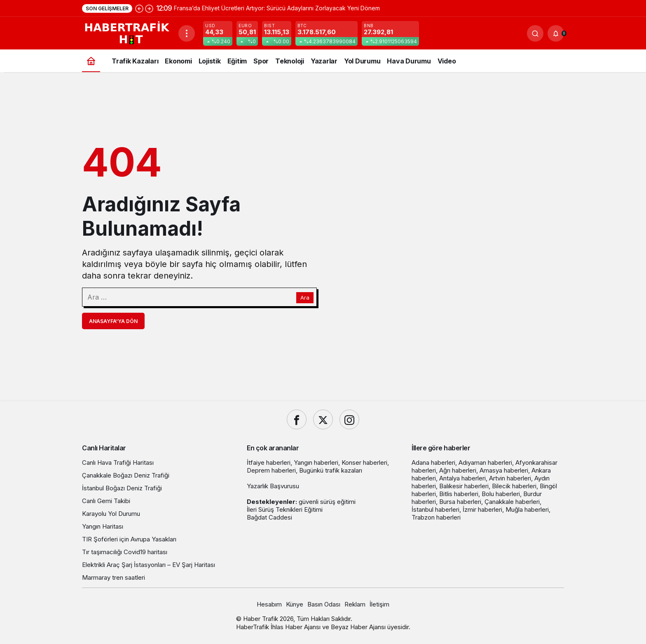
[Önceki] (139, 8)
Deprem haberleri (271, 470)
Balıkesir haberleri (464, 486)
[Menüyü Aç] (187, 33)
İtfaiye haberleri (269, 463)
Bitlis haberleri (459, 494)
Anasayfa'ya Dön (113, 321)
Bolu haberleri (501, 494)
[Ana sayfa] (91, 61)
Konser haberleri (364, 463)
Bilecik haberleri (514, 486)
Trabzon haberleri (436, 517)
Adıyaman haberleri (485, 463)
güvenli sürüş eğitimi (327, 502)
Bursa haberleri (460, 502)
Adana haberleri (433, 463)
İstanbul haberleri (435, 509)
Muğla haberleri (527, 509)
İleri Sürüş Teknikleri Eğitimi (285, 509)
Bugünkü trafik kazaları (331, 470)
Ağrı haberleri (458, 470)
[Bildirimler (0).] (556, 33)
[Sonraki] (149, 8)
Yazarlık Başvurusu (273, 486)
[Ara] (535, 33)
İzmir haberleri (482, 509)
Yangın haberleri (316, 463)
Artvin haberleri (510, 478)
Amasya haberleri (504, 470)
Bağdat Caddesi (269, 517)
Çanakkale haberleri (512, 502)
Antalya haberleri (462, 478)
